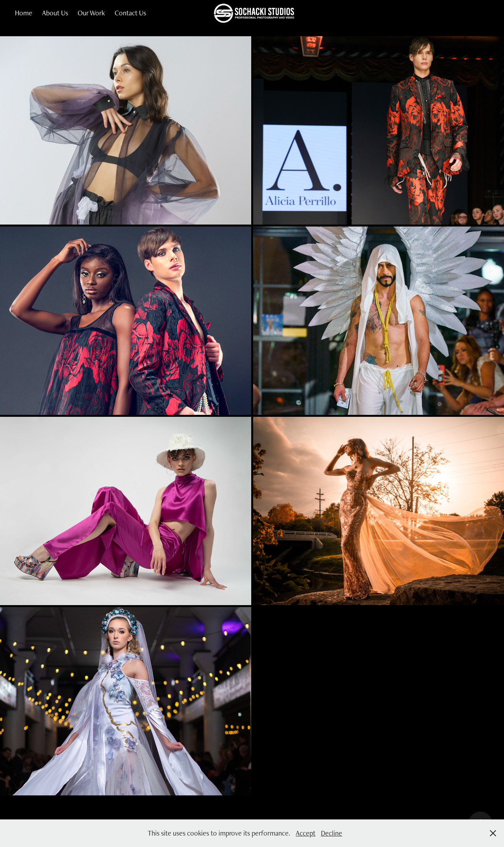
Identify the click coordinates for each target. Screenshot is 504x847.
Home (24, 13)
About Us (55, 13)
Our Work (91, 13)
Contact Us (130, 13)
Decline (332, 833)
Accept (306, 833)
